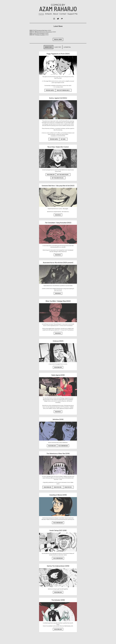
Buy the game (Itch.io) (58, 178)
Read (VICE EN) (58, 487)
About (56, 14)
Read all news (58, 39)
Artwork (48, 14)
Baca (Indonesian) (63, 446)
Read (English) (51, 175)
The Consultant (41, 33)
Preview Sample (50, 90)
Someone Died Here (42, 30)
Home (41, 14)
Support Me (72, 14)
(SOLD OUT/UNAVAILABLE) (64, 90)
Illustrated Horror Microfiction (44, 32)
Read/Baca (58, 215)
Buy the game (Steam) (63, 175)
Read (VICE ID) (68, 487)
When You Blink (41, 35)
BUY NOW (64, 139)
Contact (63, 14)
